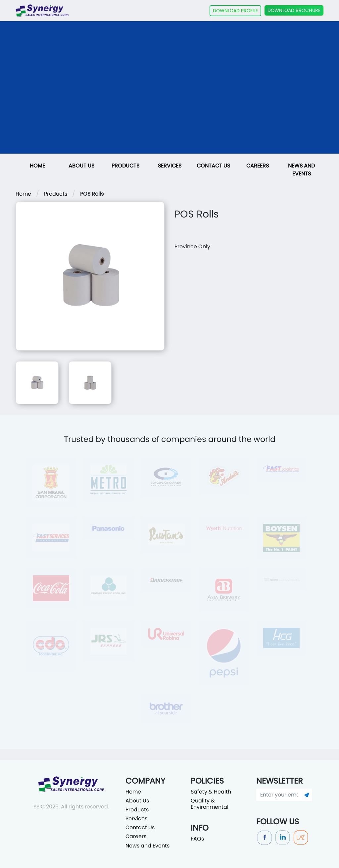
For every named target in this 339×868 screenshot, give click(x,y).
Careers (258, 166)
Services (170, 166)
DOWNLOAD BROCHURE (294, 10)
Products (125, 166)
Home (37, 166)
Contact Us (213, 166)
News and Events (301, 170)
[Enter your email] (279, 795)
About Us (81, 166)
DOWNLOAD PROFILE (235, 11)
